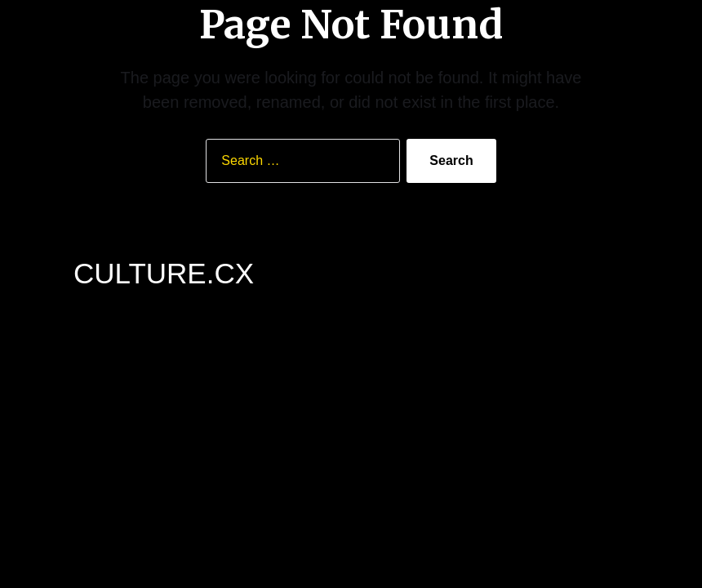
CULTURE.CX (164, 273)
